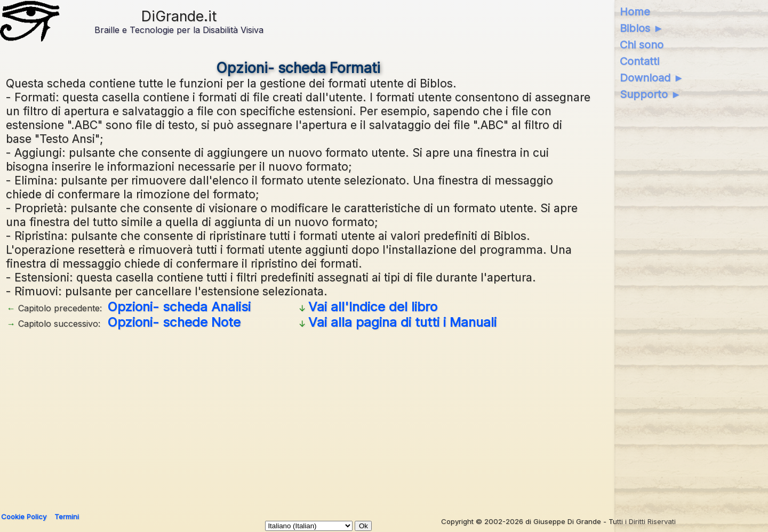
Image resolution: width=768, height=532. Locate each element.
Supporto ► (651, 94)
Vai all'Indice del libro (373, 307)
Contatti (639, 61)
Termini (67, 517)
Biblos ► (642, 28)
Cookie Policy (24, 517)
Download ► (652, 78)
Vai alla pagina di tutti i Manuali (402, 322)
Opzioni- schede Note (174, 322)
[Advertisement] (298, 417)
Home (635, 12)
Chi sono (642, 45)
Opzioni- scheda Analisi (179, 307)
